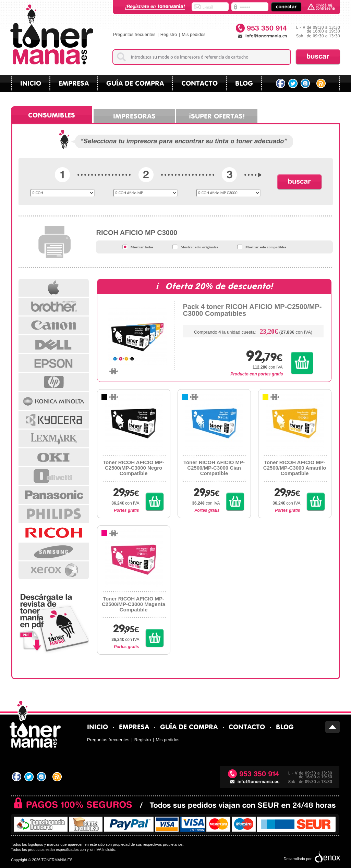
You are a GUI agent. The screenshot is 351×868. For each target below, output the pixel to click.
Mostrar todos (138, 247)
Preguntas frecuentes (134, 34)
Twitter (293, 84)
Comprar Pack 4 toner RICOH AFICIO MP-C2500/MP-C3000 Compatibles (302, 363)
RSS (322, 84)
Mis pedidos (193, 34)
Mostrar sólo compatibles (262, 247)
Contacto (199, 82)
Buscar (318, 57)
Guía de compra (135, 82)
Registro (169, 34)
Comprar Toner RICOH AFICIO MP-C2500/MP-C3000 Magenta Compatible (154, 638)
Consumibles (52, 114)
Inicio (31, 82)
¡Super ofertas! (217, 115)
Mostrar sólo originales (195, 247)
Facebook (281, 84)
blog (244, 82)
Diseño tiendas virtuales (327, 857)
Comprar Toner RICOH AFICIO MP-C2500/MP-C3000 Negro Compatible (154, 502)
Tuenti (306, 84)
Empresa (74, 82)
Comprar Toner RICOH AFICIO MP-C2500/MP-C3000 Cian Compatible (235, 502)
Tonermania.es (52, 34)
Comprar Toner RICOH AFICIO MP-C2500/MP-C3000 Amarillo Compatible (316, 502)
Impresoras (134, 115)
